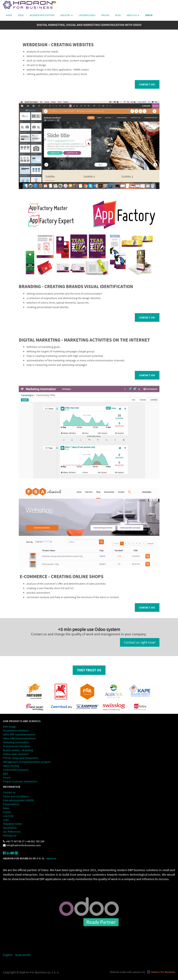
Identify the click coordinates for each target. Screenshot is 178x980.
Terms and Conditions (16, 796)
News (6, 808)
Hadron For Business (163, 972)
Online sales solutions (16, 754)
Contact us (9, 792)
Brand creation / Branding (18, 750)
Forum (7, 777)
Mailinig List (10, 835)
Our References (12, 832)
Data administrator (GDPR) (18, 800)
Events (7, 812)
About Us (51, 859)
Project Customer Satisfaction (20, 781)
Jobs (6, 820)
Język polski (22, 955)
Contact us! (147, 84)
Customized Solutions (16, 770)
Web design (10, 727)
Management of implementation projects (27, 762)
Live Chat (8, 816)
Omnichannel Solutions (17, 746)
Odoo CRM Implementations (19, 738)
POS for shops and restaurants (21, 758)
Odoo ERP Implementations (19, 734)
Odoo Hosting (11, 766)
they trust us (89, 670)
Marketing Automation (16, 742)
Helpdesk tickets (13, 824)
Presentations (11, 804)
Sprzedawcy (10, 828)
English (8, 955)
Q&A (5, 774)
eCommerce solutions (16, 730)
